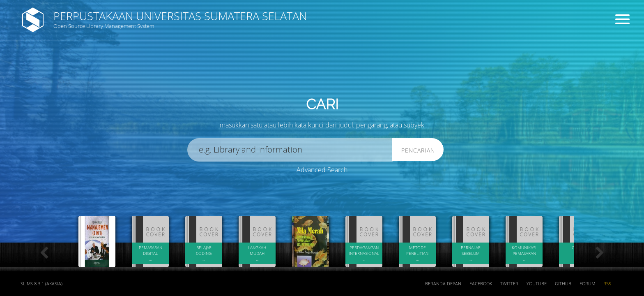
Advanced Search (322, 170)
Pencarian (418, 150)
